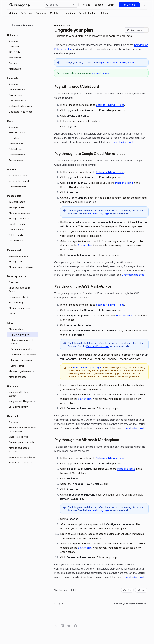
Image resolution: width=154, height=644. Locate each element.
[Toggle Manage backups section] (22, 219)
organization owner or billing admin (116, 62)
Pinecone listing (124, 183)
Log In (111, 5)
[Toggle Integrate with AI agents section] (22, 401)
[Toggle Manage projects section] (22, 377)
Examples (41, 13)
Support (99, 5)
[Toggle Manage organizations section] (22, 371)
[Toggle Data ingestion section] (22, 101)
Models (54, 13)
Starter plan (85, 245)
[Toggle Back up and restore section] (22, 463)
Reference (26, 13)
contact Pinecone (101, 73)
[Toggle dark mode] (144, 5)
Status (87, 5)
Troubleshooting (88, 13)
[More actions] (146, 30)
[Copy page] (134, 30)
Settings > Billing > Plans (110, 105)
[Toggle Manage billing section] (22, 329)
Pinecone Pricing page (98, 213)
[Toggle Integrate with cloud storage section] (22, 394)
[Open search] (61, 5)
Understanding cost (122, 142)
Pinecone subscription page (87, 367)
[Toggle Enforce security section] (22, 297)
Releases (105, 13)
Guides (13, 13)
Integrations (68, 13)
